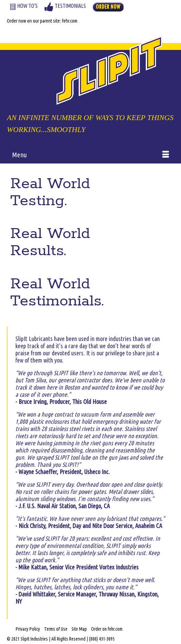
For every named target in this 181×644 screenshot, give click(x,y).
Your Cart (26, 30)
